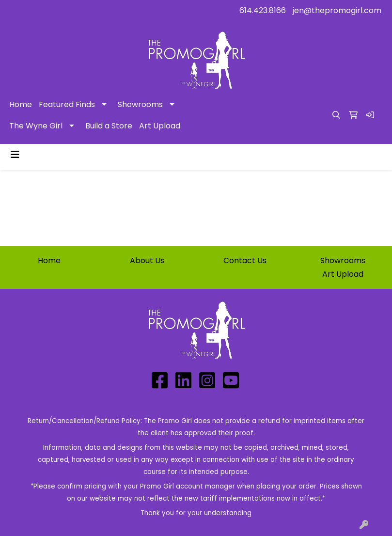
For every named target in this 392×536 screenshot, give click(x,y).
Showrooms (140, 104)
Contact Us (245, 260)
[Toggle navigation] (15, 155)
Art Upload (160, 126)
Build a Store (109, 126)
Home (21, 104)
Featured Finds (67, 104)
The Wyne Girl (36, 126)
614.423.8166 (263, 10)
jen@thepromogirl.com (337, 10)
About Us (147, 260)
